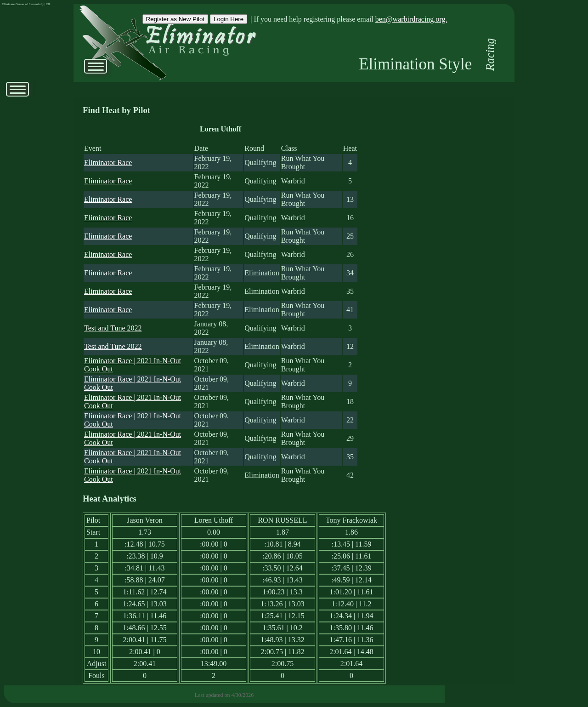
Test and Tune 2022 (113, 328)
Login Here (229, 19)
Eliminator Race (108, 162)
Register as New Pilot (175, 19)
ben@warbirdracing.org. (411, 19)
